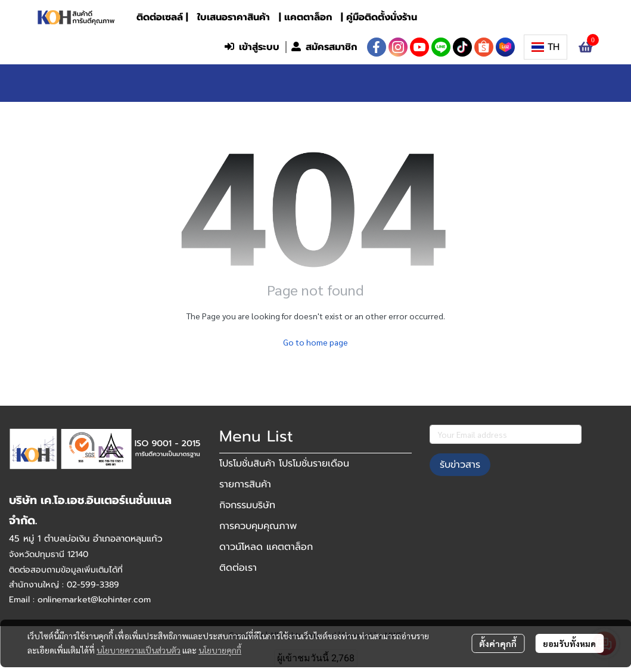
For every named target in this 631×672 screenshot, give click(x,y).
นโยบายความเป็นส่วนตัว (139, 650)
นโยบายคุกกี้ (220, 650)
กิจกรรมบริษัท (247, 505)
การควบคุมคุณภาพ (258, 526)
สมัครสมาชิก (324, 47)
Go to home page (315, 342)
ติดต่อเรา (238, 568)
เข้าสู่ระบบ (252, 47)
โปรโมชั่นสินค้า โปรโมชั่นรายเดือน (284, 463)
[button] (140, 47)
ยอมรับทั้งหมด (569, 643)
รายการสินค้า (245, 484)
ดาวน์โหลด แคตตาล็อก (266, 547)
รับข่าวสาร (460, 465)
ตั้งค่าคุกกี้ (498, 643)
